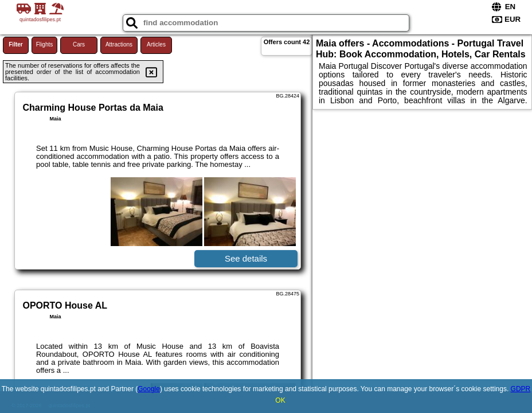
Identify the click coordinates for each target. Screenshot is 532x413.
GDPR (521, 389)
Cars (79, 44)
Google (149, 389)
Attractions (119, 44)
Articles (156, 44)
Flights (44, 44)
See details (246, 258)
